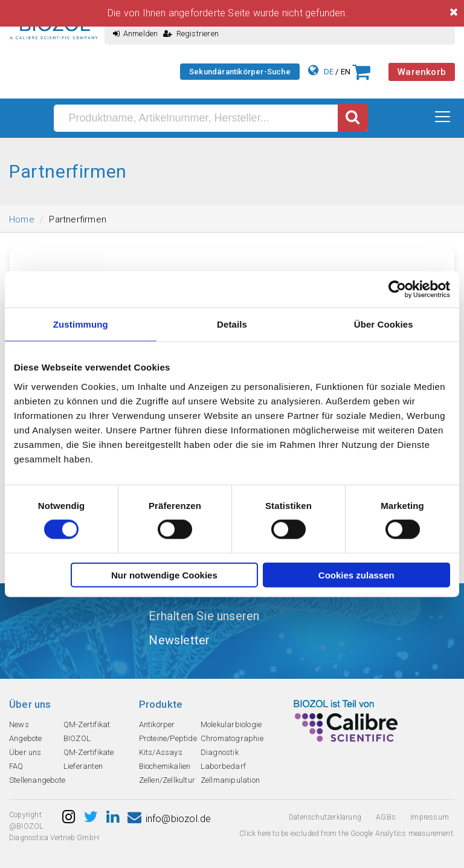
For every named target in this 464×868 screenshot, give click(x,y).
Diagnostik (220, 752)
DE (329, 72)
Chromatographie (232, 738)
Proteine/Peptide (168, 738)
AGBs (386, 817)
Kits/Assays (161, 752)
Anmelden (136, 34)
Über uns (25, 752)
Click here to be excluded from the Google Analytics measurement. (347, 834)
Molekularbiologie (231, 724)
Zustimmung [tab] (81, 324)
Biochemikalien (165, 766)
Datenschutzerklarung (325, 817)
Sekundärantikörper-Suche (240, 72)
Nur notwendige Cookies (164, 575)
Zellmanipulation (230, 780)
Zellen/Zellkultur (167, 780)
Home (22, 219)
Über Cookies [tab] (384, 324)
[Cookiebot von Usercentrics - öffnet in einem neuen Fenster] (397, 290)
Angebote (26, 738)
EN (346, 72)
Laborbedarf (223, 766)
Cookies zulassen (356, 575)
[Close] (454, 12)
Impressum (430, 817)
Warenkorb (422, 72)
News (19, 724)
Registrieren (191, 34)
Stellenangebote (37, 780)
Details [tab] (232, 324)
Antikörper (157, 724)
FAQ (16, 766)
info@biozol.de (169, 819)
